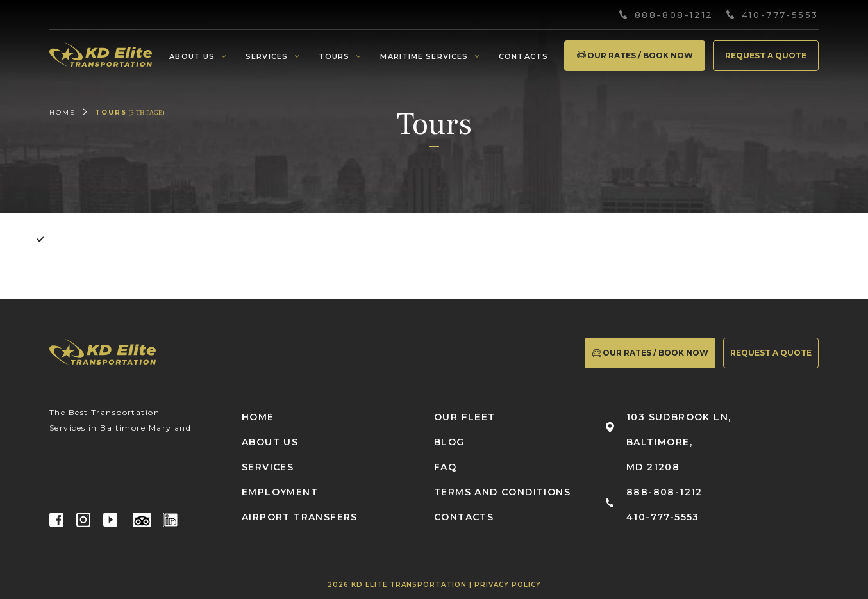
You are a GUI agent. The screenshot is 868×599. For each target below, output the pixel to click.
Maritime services (424, 56)
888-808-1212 (674, 15)
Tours (334, 56)
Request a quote (766, 55)
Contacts (523, 56)
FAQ (445, 467)
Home (63, 112)
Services (267, 56)
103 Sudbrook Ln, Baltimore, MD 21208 (679, 442)
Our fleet (465, 417)
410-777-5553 (780, 15)
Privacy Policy (508, 585)
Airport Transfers (300, 517)
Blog (449, 442)
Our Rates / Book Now (634, 55)
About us (192, 56)
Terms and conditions (502, 492)
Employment (280, 492)
